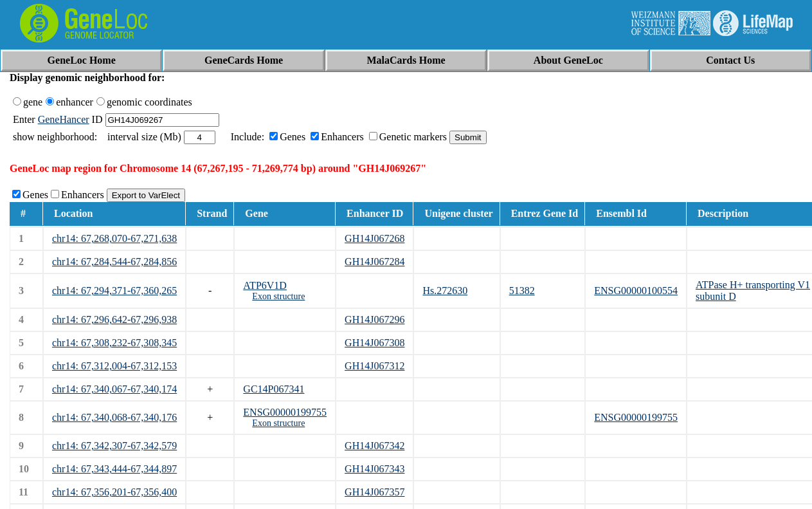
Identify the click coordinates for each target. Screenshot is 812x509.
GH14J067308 (374, 343)
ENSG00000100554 (636, 291)
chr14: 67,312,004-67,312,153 (114, 366)
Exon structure (278, 296)
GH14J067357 (374, 492)
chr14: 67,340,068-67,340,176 (114, 417)
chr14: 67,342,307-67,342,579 (114, 446)
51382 (522, 291)
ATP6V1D (265, 285)
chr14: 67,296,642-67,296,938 (114, 319)
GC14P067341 (274, 389)
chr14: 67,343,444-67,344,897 (114, 469)
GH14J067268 (374, 238)
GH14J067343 (374, 469)
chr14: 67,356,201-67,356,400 (114, 492)
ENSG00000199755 (285, 412)
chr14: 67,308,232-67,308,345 (114, 343)
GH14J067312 (374, 366)
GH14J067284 (374, 262)
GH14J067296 (374, 319)
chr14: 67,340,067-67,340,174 (114, 389)
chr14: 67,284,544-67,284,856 (114, 262)
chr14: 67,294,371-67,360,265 (114, 291)
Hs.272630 (445, 291)
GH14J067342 (374, 446)
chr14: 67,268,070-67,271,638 (114, 238)
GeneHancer (64, 119)
